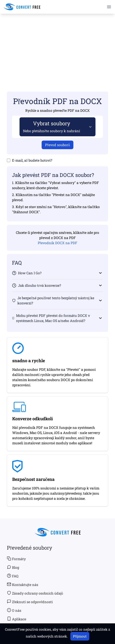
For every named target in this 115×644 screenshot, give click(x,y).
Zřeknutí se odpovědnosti (30, 602)
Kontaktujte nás (23, 584)
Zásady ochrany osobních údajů (35, 593)
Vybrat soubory (51, 126)
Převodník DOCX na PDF (57, 243)
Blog (13, 567)
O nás (14, 610)
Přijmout (80, 636)
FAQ (13, 576)
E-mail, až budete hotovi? (32, 160)
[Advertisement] (57, 46)
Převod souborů (57, 145)
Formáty (16, 559)
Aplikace (17, 619)
